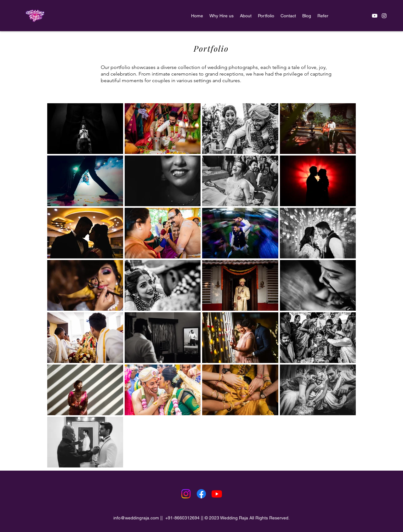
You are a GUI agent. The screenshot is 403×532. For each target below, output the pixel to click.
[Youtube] (375, 16)
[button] (266, 16)
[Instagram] (186, 494)
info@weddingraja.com (136, 518)
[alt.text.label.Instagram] (384, 16)
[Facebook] (201, 494)
